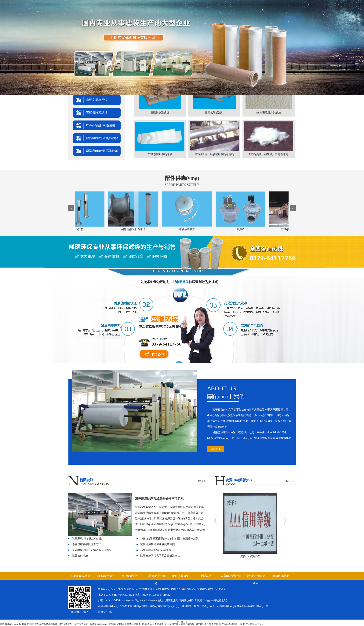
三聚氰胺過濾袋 (97, 113)
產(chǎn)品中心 (131, 576)
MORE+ (203, 481)
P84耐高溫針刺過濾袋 (101, 125)
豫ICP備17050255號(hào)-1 (169, 589)
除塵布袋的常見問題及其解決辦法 (160, 556)
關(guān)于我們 (106, 576)
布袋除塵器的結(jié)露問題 (156, 550)
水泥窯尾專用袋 (97, 100)
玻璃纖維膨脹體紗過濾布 (103, 138)
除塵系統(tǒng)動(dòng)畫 (87, 539)
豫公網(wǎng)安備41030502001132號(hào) (204, 589)
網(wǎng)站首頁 (81, 576)
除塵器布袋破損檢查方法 (87, 544)
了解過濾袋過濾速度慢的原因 (158, 544)
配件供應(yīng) (181, 576)
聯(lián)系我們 (281, 576)
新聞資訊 (206, 576)
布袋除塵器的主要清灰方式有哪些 (92, 550)
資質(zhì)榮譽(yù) (231, 576)
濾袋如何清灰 (80, 556)
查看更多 (216, 449)
